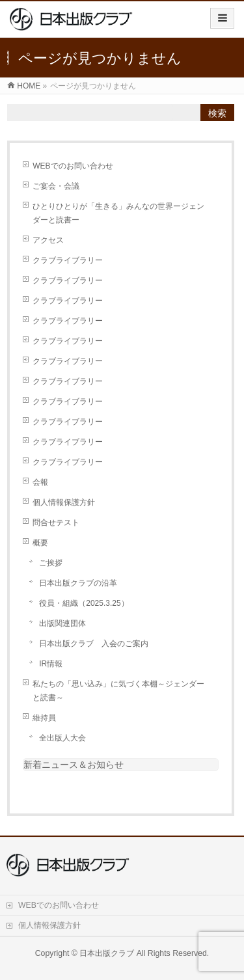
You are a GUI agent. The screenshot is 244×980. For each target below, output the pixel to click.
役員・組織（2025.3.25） (84, 603)
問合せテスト (56, 523)
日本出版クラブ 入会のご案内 (94, 644)
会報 (40, 482)
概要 (40, 543)
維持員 (44, 718)
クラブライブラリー (68, 260)
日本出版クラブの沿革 (78, 583)
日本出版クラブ (107, 953)
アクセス (48, 240)
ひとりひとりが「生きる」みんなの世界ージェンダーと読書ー (118, 213)
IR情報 (51, 664)
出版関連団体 (62, 623)
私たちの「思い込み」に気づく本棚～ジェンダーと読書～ (118, 691)
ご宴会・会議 (56, 186)
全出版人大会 (62, 738)
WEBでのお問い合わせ (73, 166)
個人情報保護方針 (64, 502)
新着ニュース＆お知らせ (74, 765)
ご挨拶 (51, 563)
